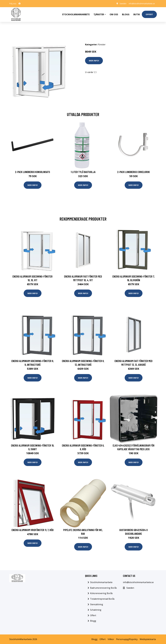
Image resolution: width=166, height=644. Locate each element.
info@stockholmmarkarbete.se (141, 4)
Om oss (114, 14)
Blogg (126, 14)
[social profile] (20, 4)
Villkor (111, 639)
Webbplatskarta (148, 639)
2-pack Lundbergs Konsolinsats (32, 171)
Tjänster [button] (99, 14)
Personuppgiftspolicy (127, 639)
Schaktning (96, 610)
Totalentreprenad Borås (102, 599)
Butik (137, 14)
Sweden (122, 4)
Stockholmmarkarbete (76, 14)
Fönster (102, 44)
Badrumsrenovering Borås (103, 588)
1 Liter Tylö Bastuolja (83, 171)
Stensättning (97, 604)
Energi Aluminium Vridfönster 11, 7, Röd (33, 530)
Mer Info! (94, 60)
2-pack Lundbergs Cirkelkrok (134, 171)
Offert (149, 14)
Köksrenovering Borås (101, 593)
